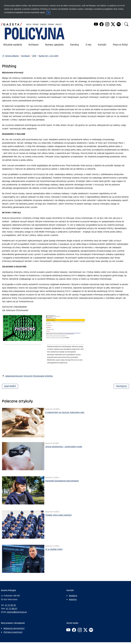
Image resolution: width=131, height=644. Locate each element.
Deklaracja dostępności (14, 628)
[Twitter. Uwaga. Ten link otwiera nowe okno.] (113, 25)
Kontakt (102, 45)
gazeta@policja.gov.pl (17, 612)
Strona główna (12, 56)
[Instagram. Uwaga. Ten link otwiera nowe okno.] (107, 25)
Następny (122, 386)
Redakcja (73, 596)
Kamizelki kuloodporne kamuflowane (62, 481)
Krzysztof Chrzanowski (34, 376)
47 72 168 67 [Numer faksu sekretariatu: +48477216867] (12, 609)
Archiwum (34, 45)
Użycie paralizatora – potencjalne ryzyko (64, 447)
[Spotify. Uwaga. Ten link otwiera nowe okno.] (119, 25)
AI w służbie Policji (54, 549)
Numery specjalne (54, 45)
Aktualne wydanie (13, 45)
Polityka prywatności (13, 632)
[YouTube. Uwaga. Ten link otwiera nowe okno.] (96, 25)
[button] (126, 25)
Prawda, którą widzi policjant (59, 515)
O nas (89, 45)
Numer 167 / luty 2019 (48, 56)
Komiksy (75, 45)
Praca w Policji (120, 45)
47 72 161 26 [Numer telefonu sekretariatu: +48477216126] (10, 605)
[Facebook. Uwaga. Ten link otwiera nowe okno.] (102, 25)
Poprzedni (11, 386)
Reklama (73, 599)
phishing (49, 376)
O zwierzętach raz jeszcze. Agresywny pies (65, 412)
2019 (34, 56)
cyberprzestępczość (14, 376)
